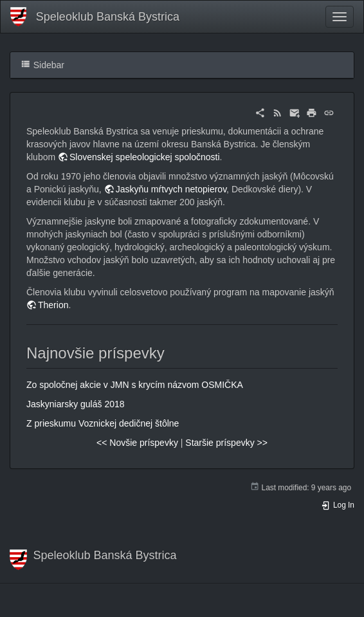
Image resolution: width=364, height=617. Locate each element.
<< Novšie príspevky (137, 443)
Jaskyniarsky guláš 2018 (76, 404)
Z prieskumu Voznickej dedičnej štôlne (103, 423)
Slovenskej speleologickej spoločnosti (144, 157)
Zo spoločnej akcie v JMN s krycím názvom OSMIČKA (135, 385)
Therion (53, 305)
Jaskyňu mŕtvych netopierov (171, 189)
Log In (338, 505)
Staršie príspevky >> (226, 443)
